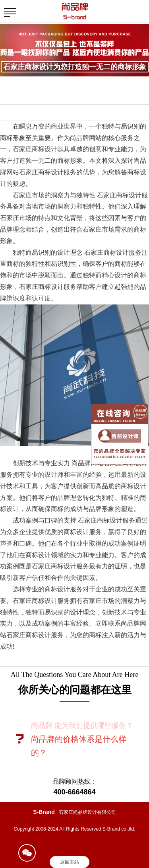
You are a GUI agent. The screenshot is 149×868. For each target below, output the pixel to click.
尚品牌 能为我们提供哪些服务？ (82, 726)
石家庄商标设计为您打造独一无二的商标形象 (75, 67)
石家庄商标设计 (35, 601)
